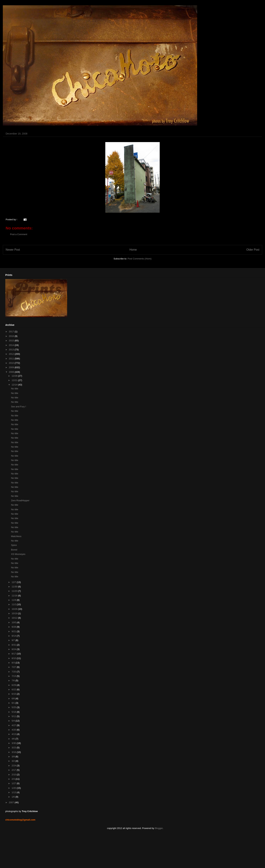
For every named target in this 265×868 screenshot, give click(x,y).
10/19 (15, 613)
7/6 (14, 680)
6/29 (14, 685)
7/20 (14, 672)
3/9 (14, 757)
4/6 (14, 739)
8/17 (14, 654)
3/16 (14, 752)
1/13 (14, 792)
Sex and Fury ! (18, 407)
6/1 (14, 703)
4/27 (14, 725)
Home (133, 250)
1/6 (14, 797)
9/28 (14, 627)
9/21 (14, 631)
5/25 (14, 707)
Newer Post (13, 250)
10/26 (15, 609)
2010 (12, 363)
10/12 (15, 618)
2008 (12, 372)
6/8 (14, 698)
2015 (12, 341)
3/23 (14, 748)
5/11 (14, 716)
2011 (12, 359)
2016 (12, 336)
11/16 (15, 596)
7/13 (14, 676)
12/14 (15, 385)
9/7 (14, 640)
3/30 (14, 743)
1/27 (14, 783)
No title (14, 389)
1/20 (14, 788)
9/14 (14, 636)
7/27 (14, 667)
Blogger (159, 828)
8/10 (14, 658)
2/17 (14, 770)
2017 (12, 332)
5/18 (14, 712)
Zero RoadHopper (20, 500)
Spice (14, 545)
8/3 (14, 663)
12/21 (15, 380)
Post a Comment (19, 234)
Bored (14, 550)
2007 (12, 802)
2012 (12, 354)
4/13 (14, 734)
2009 (12, 367)
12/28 (15, 376)
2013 (12, 350)
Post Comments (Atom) (139, 259)
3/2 (14, 761)
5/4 (14, 721)
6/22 (14, 689)
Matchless (16, 536)
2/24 (14, 766)
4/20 (14, 730)
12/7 (14, 582)
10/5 (14, 622)
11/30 (15, 587)
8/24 (14, 649)
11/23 (15, 591)
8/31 (14, 645)
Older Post (253, 250)
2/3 (14, 779)
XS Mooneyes (18, 554)
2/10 (14, 775)
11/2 (14, 604)
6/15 (14, 694)
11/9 (14, 600)
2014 (12, 345)
